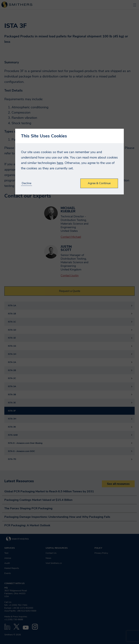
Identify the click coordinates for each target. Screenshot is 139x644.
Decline (27, 183)
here (60, 163)
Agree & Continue (99, 183)
